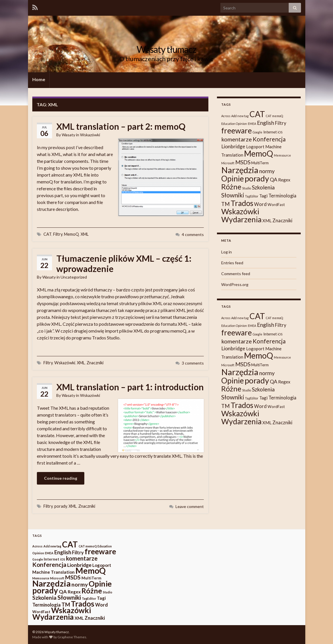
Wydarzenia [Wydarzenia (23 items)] (241, 219)
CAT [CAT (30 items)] (257, 114)
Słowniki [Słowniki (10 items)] (233, 195)
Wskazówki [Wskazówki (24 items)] (240, 211)
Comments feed (236, 274)
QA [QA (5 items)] (274, 180)
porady (61, 506)
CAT (47, 234)
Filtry (58, 234)
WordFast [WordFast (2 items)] (276, 205)
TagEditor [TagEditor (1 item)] (252, 196)
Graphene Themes (72, 637)
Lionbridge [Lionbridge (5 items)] (233, 146)
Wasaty (68, 135)
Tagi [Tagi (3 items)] (263, 196)
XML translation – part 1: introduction (130, 387)
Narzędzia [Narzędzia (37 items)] (240, 170)
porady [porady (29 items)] (257, 178)
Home (39, 79)
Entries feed (232, 263)
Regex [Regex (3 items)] (284, 180)
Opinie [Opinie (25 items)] (233, 178)
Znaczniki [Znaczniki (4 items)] (282, 221)
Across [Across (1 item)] (226, 116)
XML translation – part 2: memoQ (121, 126)
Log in (227, 252)
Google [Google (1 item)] (258, 132)
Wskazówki (90, 135)
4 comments (193, 234)
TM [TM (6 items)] (226, 204)
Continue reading (61, 478)
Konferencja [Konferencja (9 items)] (269, 139)
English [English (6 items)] (266, 123)
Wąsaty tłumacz (167, 49)
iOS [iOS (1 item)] (280, 132)
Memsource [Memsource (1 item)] (282, 155)
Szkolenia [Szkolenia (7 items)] (263, 187)
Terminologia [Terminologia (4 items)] (282, 196)
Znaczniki (95, 363)
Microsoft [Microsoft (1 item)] (228, 163)
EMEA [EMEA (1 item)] (252, 124)
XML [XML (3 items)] (267, 221)
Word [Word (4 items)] (260, 204)
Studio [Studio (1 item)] (247, 188)
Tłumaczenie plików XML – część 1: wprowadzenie (124, 263)
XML (85, 234)
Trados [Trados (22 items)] (242, 203)
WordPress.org (235, 284)
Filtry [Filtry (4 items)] (281, 123)
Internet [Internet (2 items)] (270, 132)
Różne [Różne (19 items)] (231, 187)
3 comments (193, 363)
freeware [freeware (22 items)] (237, 131)
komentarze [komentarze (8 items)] (237, 139)
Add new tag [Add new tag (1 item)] (240, 116)
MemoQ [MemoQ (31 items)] (259, 153)
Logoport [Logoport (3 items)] (255, 147)
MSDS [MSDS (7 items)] (243, 162)
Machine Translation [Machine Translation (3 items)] (53, 572)
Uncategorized (74, 277)
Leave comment (190, 506)
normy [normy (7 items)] (267, 171)
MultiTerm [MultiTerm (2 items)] (260, 163)
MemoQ (71, 234)
